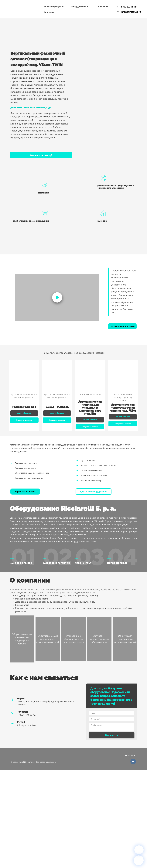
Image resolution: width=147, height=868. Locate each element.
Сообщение (112, 727)
